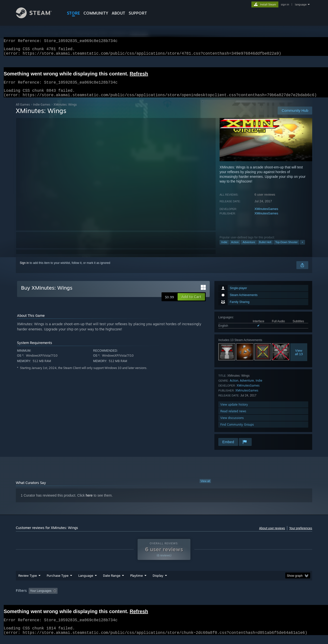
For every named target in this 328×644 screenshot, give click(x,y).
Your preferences (301, 534)
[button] (191, 303)
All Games (23, 110)
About (118, 13)
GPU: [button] (248, 597)
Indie (224, 248)
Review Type (28, 581)
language (301, 4)
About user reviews (272, 534)
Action (235, 248)
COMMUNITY (96, 13)
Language (86, 581)
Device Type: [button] (269, 597)
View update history (234, 410)
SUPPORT (138, 13)
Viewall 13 (299, 358)
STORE (73, 13)
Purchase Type (58, 581)
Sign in (24, 269)
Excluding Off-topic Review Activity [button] (91, 597)
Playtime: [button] (129, 597)
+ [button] (302, 248)
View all (205, 487)
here (89, 501)
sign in (285, 4)
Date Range (112, 581)
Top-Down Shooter (286, 248)
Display (158, 581)
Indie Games (42, 110)
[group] (164, 597)
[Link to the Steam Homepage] (38, 17)
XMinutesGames (266, 215)
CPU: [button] (231, 597)
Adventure (249, 248)
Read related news (233, 417)
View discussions (232, 424)
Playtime (136, 581)
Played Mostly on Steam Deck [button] (164, 597)
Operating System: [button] (206, 597)
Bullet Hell (265, 248)
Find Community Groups (237, 430)
